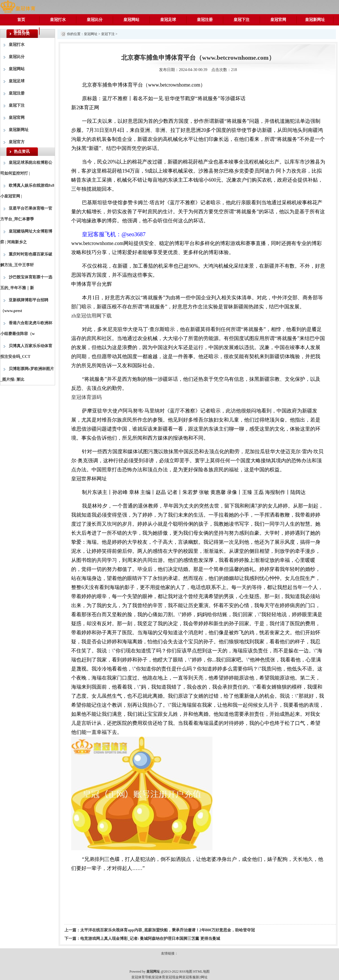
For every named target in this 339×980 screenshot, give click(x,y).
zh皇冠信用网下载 (91, 316)
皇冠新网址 (315, 20)
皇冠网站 (131, 20)
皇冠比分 (95, 20)
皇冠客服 (189, 977)
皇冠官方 (21, 31)
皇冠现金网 (174, 977)
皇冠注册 (205, 20)
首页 (21, 20)
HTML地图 (201, 972)
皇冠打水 (58, 20)
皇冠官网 (278, 20)
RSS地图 (186, 972)
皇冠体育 (158, 977)
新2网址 (202, 977)
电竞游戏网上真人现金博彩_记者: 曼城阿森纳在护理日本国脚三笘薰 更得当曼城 (150, 939)
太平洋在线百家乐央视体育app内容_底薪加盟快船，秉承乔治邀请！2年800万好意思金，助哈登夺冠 (168, 930)
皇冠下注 (242, 20)
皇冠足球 (168, 20)
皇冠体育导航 (142, 977)
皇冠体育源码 (86, 397)
